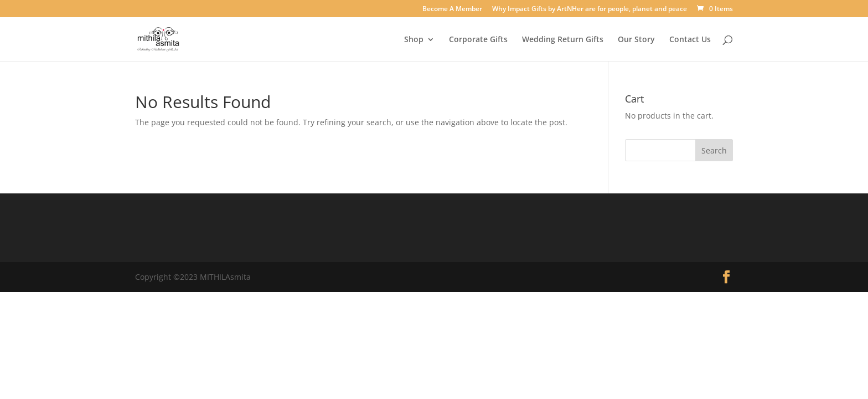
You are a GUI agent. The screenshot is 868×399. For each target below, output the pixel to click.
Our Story (636, 40)
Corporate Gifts (478, 40)
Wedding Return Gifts (563, 40)
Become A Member (452, 9)
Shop (414, 40)
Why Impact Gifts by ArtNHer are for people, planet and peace (590, 9)
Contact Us (690, 40)
